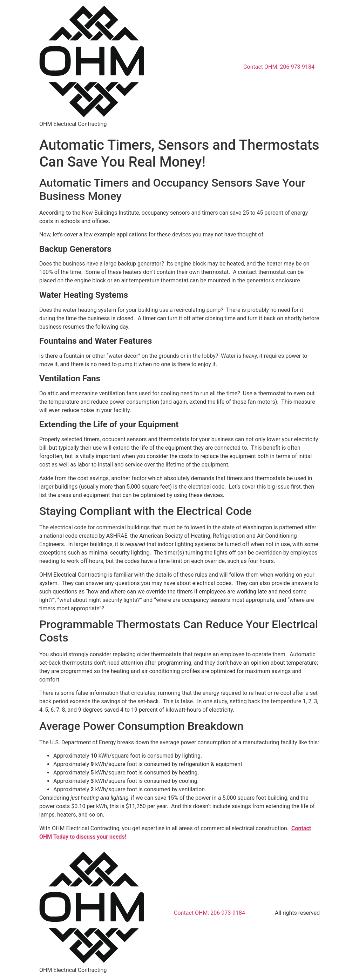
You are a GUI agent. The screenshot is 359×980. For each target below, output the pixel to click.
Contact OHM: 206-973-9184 (279, 67)
